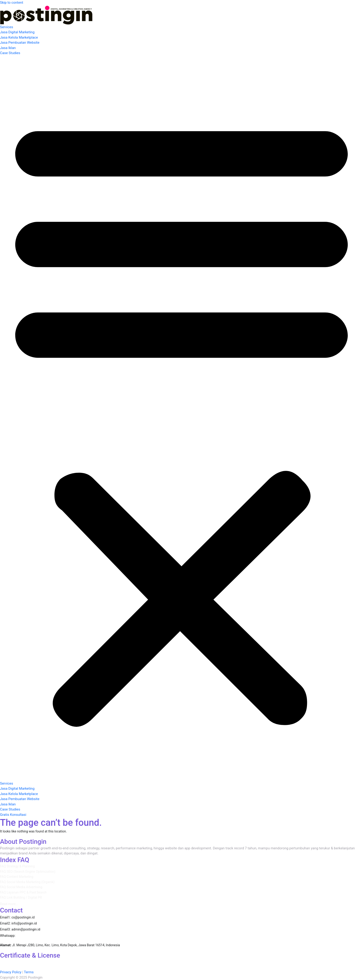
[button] (181, 418)
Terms (29, 972)
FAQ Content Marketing (17, 877)
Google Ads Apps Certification (214, 962)
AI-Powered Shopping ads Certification (161, 962)
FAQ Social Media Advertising (21, 887)
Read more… (9, 904)
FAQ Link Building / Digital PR (21, 897)
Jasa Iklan (8, 48)
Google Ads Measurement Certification (317, 962)
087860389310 (31, 935)
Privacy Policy (11, 972)
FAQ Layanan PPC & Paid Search (23, 892)
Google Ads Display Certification (262, 962)
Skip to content (12, 3)
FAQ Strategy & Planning (17, 866)
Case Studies (10, 53)
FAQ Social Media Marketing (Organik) (27, 882)
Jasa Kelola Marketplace (19, 37)
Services (7, 27)
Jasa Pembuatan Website (20, 43)
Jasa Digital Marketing (17, 32)
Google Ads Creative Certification (78, 967)
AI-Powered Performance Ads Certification (33, 962)
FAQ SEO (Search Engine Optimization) (28, 872)
